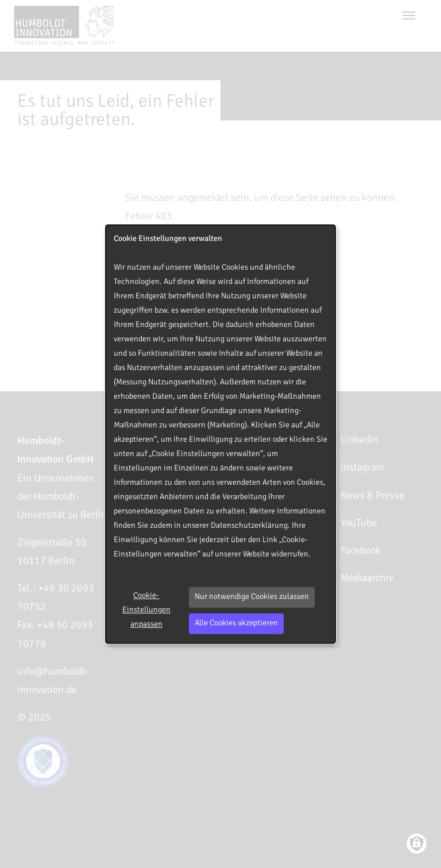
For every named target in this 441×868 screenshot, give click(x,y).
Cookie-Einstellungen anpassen (146, 610)
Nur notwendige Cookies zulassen (252, 597)
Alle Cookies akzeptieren (236, 623)
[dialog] (220, 434)
